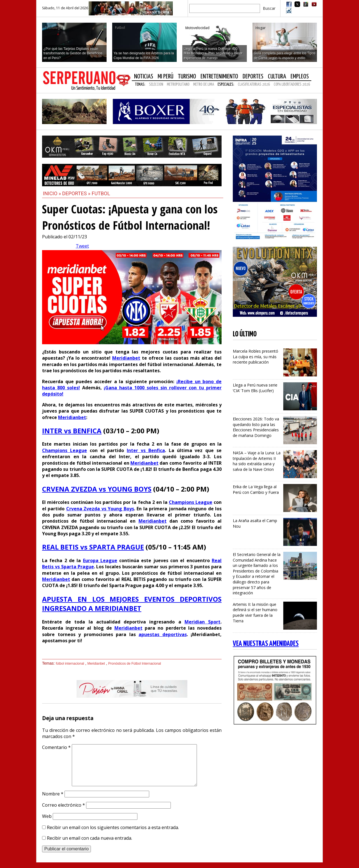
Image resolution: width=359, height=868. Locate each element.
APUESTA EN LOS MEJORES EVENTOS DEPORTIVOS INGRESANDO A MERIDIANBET (132, 604)
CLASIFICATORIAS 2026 (254, 84)
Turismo (187, 77)
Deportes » (77, 193)
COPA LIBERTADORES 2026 (292, 84)
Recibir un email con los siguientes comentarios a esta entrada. (113, 827)
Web (47, 816)
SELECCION (156, 84)
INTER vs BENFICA (72, 431)
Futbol (101, 193)
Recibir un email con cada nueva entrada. (89, 838)
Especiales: (226, 84)
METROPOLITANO (178, 84)
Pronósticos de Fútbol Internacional (135, 664)
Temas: (140, 84)
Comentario (56, 747)
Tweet (82, 246)
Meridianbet (96, 664)
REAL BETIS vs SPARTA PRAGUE (93, 547)
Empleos (300, 77)
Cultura (277, 77)
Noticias (144, 77)
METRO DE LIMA (204, 84)
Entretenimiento (219, 77)
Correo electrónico (64, 805)
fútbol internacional (70, 664)
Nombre (53, 794)
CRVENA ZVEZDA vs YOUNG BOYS (97, 489)
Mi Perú (165, 77)
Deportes (253, 77)
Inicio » (52, 193)
